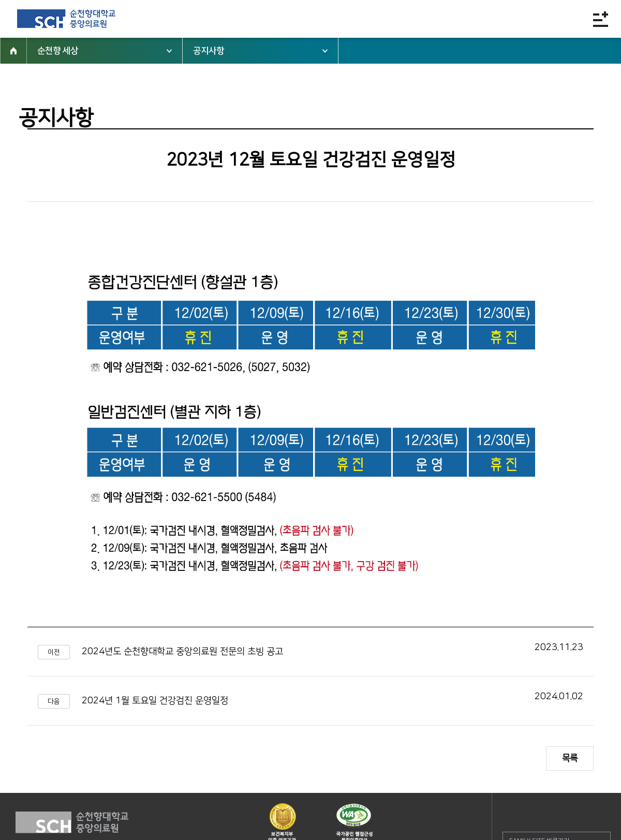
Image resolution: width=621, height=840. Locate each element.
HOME (13, 51)
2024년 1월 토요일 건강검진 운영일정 (155, 701)
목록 (570, 758)
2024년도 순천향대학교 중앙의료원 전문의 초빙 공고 (182, 652)
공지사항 (209, 51)
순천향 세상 (58, 51)
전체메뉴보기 (601, 19)
